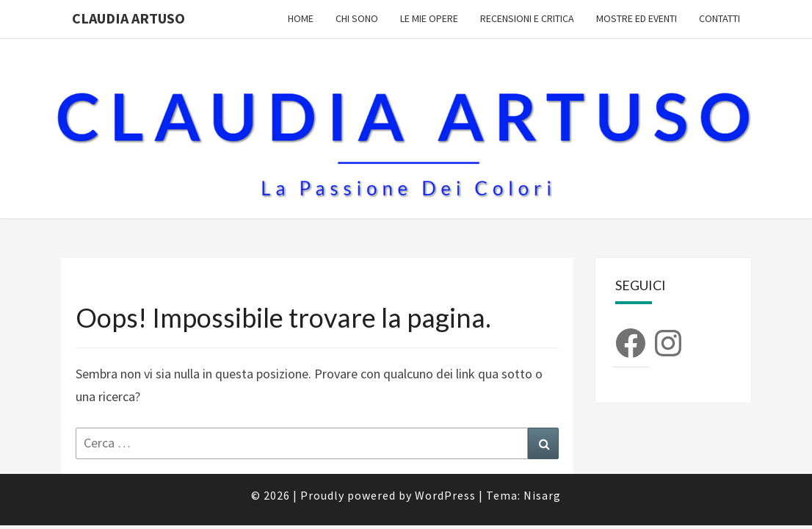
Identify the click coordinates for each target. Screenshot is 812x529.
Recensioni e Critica (527, 18)
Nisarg (542, 457)
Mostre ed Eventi (637, 18)
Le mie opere (429, 18)
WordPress (445, 457)
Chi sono (357, 18)
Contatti (719, 18)
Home (301, 18)
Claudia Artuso (128, 18)
